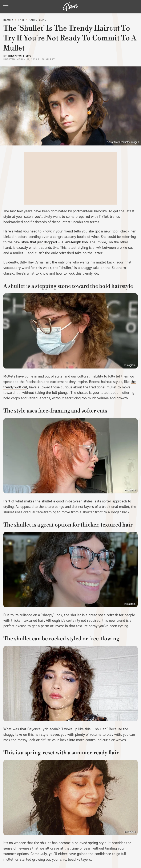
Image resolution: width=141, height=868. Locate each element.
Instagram (130, 365)
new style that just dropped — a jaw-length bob (51, 242)
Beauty (8, 20)
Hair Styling (37, 20)
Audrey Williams (19, 56)
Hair (21, 20)
